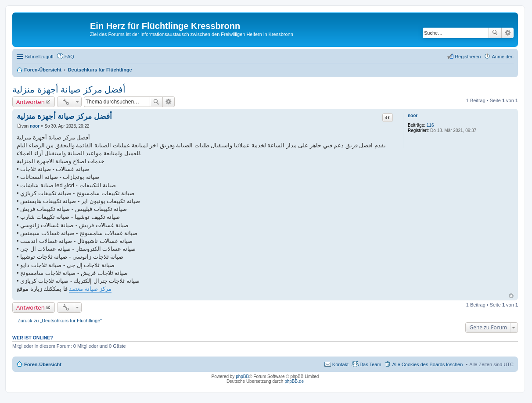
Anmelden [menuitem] (503, 57)
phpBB (242, 376)
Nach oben (511, 296)
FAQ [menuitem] (69, 57)
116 (430, 125)
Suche (495, 33)
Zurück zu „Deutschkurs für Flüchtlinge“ (60, 321)
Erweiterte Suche (508, 33)
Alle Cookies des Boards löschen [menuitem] (427, 364)
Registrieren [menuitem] (468, 57)
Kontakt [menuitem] (340, 364)
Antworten (31, 102)
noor (413, 116)
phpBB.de (294, 381)
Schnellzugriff (39, 57)
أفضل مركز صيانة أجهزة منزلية (69, 89)
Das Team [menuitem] (370, 364)
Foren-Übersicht (43, 364)
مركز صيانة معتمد (90, 289)
